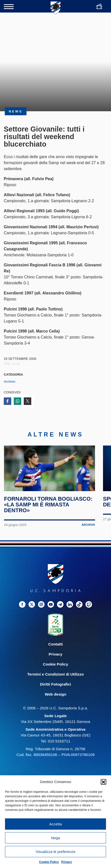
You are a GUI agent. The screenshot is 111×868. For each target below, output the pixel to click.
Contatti (55, 650)
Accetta (55, 824)
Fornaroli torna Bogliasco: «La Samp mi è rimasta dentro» (48, 510)
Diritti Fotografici (55, 690)
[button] (103, 782)
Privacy (67, 862)
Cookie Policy (49, 862)
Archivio (9, 382)
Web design (55, 700)
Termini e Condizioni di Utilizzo (55, 680)
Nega (55, 838)
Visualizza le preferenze (56, 852)
